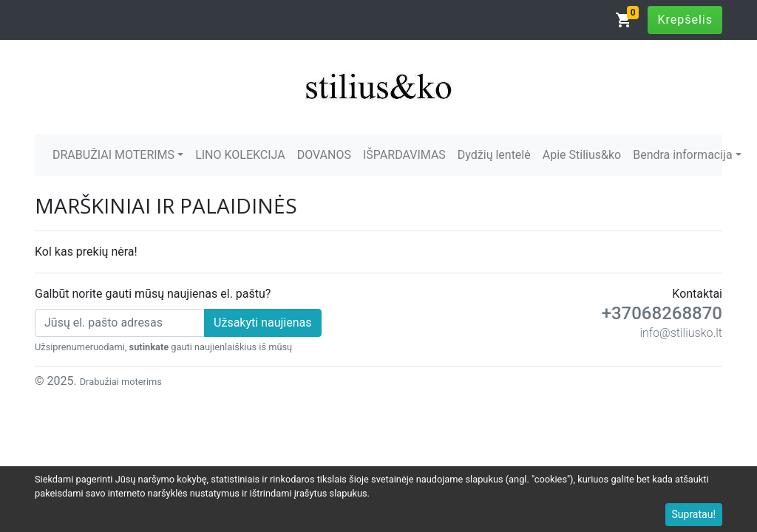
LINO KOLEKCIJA (240, 155)
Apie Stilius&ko (582, 155)
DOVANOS (324, 155)
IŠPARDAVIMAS (404, 155)
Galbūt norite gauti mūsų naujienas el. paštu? (153, 294)
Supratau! (694, 514)
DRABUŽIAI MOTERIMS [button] (113, 155)
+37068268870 (662, 313)
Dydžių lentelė (494, 155)
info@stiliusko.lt (681, 333)
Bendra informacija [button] (682, 155)
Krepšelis (685, 20)
